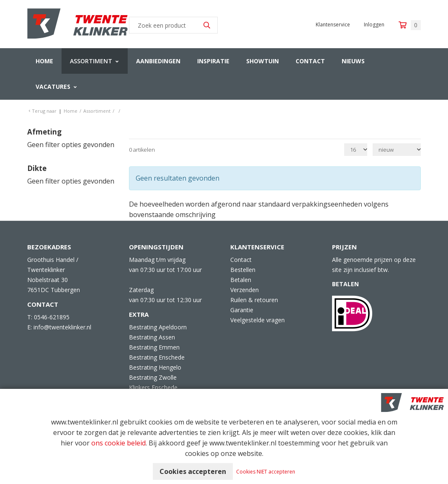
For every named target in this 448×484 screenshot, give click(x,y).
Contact (310, 61)
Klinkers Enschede (153, 387)
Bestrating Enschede (157, 357)
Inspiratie (213, 61)
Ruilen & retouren (254, 300)
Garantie (242, 310)
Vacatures (53, 87)
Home (44, 61)
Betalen (241, 280)
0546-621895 (52, 317)
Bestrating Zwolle (153, 377)
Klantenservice (333, 25)
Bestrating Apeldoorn (158, 327)
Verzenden (245, 290)
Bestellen (243, 270)
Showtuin (263, 61)
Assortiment (91, 61)
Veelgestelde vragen (257, 320)
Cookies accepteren (193, 471)
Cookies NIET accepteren (266, 472)
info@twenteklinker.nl (62, 327)
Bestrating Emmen (154, 347)
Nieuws (353, 61)
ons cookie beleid (118, 443)
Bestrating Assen (152, 337)
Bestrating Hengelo (155, 367)
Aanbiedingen (158, 61)
